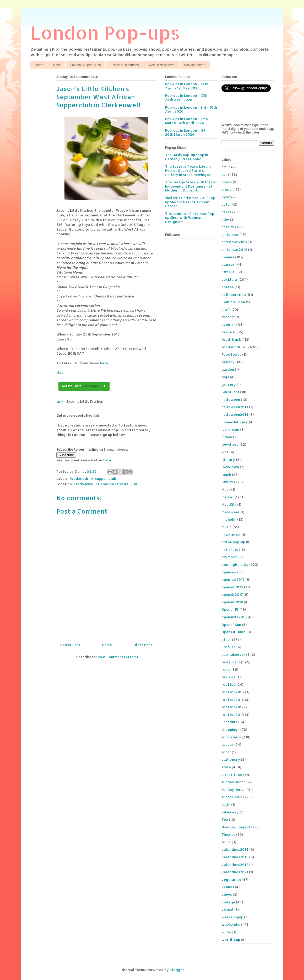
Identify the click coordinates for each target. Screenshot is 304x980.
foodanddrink (82, 478)
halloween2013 (235, 407)
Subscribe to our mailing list (81, 449)
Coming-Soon (233, 302)
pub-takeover (233, 654)
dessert (228, 317)
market (228, 497)
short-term (231, 737)
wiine (226, 932)
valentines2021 (235, 872)
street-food (232, 775)
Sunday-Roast (234, 790)
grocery (229, 385)
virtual (227, 909)
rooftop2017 (232, 707)
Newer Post (70, 645)
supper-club (106, 478)
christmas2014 (234, 249)
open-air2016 (233, 579)
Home (39, 65)
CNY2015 (229, 272)
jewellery (230, 444)
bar (224, 174)
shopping (229, 729)
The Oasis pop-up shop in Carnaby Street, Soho (187, 157)
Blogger (177, 970)
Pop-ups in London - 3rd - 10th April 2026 (191, 109)
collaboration (234, 295)
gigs (225, 377)
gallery (228, 362)
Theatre (228, 834)
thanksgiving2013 (237, 827)
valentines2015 (235, 857)
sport (226, 752)
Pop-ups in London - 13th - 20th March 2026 (188, 132)
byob (226, 197)
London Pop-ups (105, 32)
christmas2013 (234, 242)
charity (228, 227)
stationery (231, 759)
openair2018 (232, 602)
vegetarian (231, 880)
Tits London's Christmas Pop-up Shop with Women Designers (190, 218)
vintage (228, 902)
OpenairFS (230, 609)
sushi (226, 805)
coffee (228, 287)
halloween (231, 400)
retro (226, 669)
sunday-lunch (234, 782)
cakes (226, 212)
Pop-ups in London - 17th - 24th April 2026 (187, 98)
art (224, 167)
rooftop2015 (233, 692)
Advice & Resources (124, 65)
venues (228, 887)
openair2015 (232, 587)
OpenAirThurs (234, 632)
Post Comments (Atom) (118, 657)
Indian (227, 437)
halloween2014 (235, 414)
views (227, 894)
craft (226, 310)
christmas (230, 235)
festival (229, 332)
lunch (226, 475)
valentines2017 (235, 865)
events (227, 324)
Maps (57, 65)
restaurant (231, 662)
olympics (230, 557)
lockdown (230, 467)
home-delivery (235, 422)
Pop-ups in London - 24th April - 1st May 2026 (187, 86)
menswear (230, 512)
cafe (226, 204)
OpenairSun (231, 625)
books (227, 182)
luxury (227, 482)
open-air (229, 572)
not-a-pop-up (233, 542)
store (226, 767)
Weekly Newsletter (162, 65)
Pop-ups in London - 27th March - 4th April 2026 (186, 121)
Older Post (143, 645)
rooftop (229, 684)
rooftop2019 (233, 715)
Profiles (229, 647)
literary (228, 460)
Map (60, 372)
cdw (225, 220)
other (226, 640)
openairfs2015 (234, 617)
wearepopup (232, 917)
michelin (229, 519)
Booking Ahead (195, 65)
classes (228, 264)
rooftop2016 (233, 700)
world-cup (231, 940)
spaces (227, 744)
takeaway (230, 812)
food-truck (231, 339)
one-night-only (235, 564)
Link (60, 401)
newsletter (231, 535)
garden (228, 369)
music (227, 527)
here (104, 363)
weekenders (232, 924)
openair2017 (232, 594)
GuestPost (230, 392)
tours (226, 842)
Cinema (228, 257)
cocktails (230, 279)
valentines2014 (235, 849)
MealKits (229, 504)
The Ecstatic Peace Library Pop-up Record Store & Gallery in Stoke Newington (189, 170)
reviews (229, 677)
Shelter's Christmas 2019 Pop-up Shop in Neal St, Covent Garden (191, 202)
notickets (230, 550)
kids (225, 452)
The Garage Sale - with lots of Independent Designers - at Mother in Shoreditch (191, 186)
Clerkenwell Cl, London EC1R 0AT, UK (105, 484)
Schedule (229, 722)
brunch (227, 189)
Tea (225, 819)
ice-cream (230, 429)
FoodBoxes (231, 354)
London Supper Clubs (85, 65)
